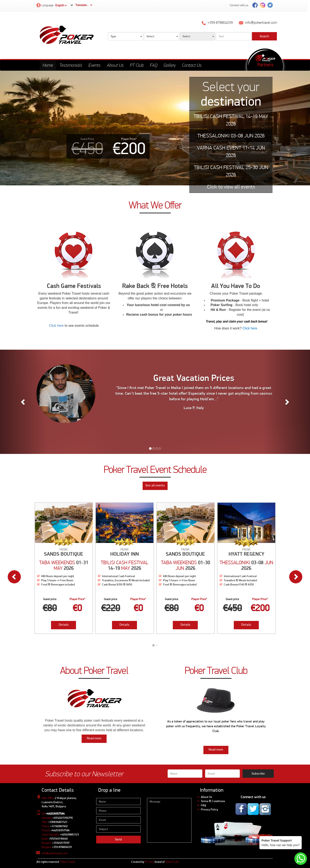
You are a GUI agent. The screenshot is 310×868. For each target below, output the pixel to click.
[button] (23, 402)
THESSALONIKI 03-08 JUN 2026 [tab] (231, 136)
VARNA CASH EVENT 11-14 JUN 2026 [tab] (231, 151)
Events (95, 65)
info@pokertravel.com (55, 853)
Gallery (170, 65)
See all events (155, 485)
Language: (52, 6)
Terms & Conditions (213, 801)
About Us (115, 65)
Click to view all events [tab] (231, 187)
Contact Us (192, 65)
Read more (94, 738)
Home (48, 65)
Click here (56, 326)
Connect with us (239, 5)
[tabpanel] (155, 128)
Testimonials (71, 65)
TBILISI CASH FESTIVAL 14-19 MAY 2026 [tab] (231, 120)
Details (64, 625)
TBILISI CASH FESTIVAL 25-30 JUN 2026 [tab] (231, 171)
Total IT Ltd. (172, 862)
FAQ (154, 65)
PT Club (137, 65)
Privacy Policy (210, 809)
